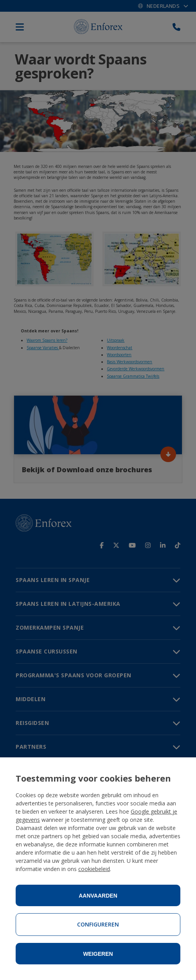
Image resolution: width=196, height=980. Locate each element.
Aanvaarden (98, 896)
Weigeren (98, 954)
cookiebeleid (94, 869)
